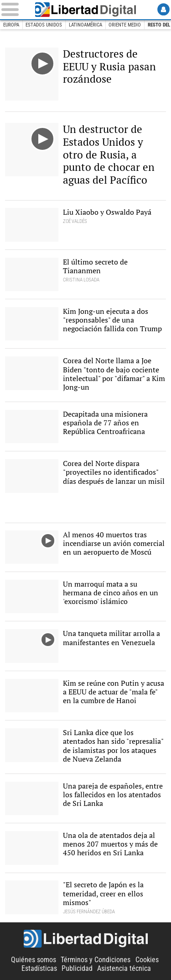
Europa (11, 25)
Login (163, 9)
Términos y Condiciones (96, 960)
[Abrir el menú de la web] (14, 9)
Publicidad (77, 968)
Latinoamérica (85, 25)
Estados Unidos (44, 25)
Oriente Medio (125, 25)
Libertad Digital (86, 10)
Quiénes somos (34, 960)
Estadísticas (39, 968)
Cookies (147, 960)
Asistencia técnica (124, 968)
